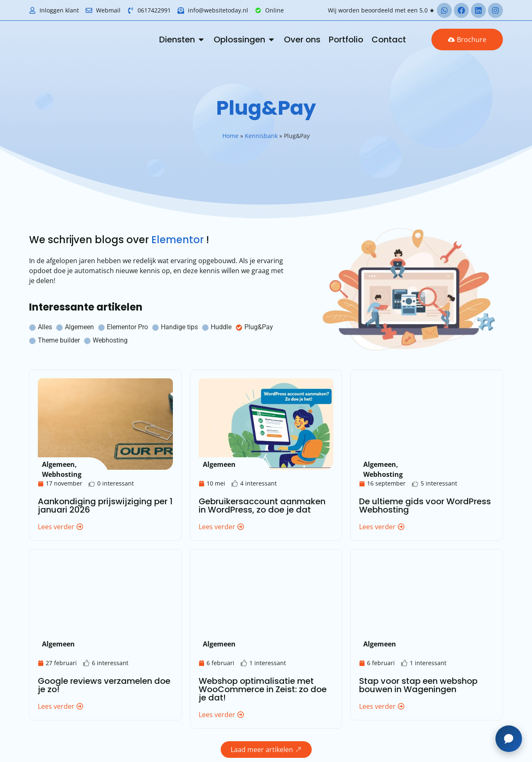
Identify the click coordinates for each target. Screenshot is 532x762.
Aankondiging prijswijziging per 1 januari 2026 (105, 506)
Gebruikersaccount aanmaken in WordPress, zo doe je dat (262, 506)
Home (230, 136)
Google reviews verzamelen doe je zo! (104, 685)
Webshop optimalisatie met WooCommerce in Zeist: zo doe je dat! (263, 689)
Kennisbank (261, 136)
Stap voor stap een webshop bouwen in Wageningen (418, 685)
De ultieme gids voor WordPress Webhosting (425, 506)
